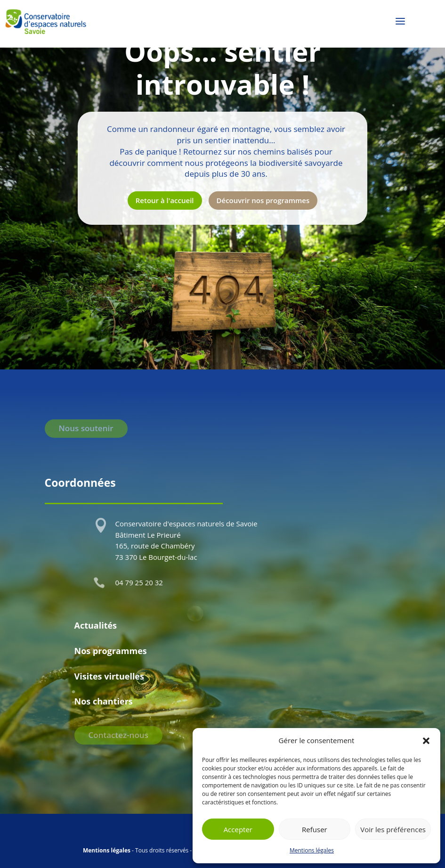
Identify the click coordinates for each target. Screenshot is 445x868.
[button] (426, 741)
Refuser (315, 829)
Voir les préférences (393, 829)
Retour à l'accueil (165, 200)
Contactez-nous (118, 735)
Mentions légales (312, 850)
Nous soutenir (86, 428)
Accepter (238, 829)
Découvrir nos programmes (263, 200)
